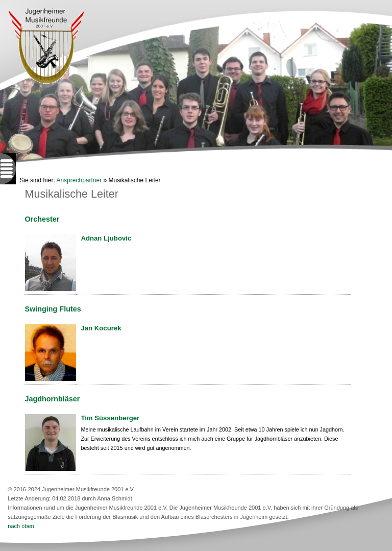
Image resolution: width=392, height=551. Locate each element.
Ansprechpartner (79, 180)
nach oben (21, 526)
